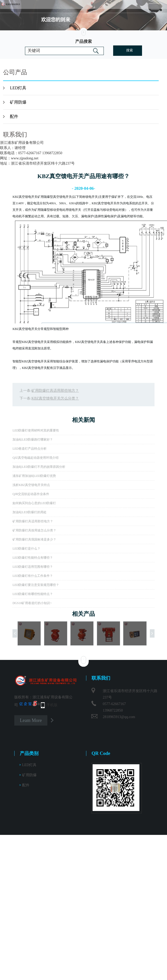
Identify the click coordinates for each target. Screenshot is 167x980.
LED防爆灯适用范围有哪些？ (33, 567)
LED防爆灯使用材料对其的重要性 (36, 430)
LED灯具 (18, 88)
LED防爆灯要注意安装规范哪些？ (36, 585)
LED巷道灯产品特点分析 (30, 449)
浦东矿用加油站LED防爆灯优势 (34, 476)
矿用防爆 (18, 102)
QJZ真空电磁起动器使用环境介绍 (36, 458)
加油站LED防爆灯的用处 (30, 512)
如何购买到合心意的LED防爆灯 (34, 503)
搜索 (130, 50)
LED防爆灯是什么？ (26, 549)
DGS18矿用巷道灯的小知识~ (32, 603)
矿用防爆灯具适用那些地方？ (55, 391)
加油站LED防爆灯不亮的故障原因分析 (39, 467)
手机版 (52, 705)
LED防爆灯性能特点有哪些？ (33, 558)
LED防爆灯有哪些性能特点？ (33, 594)
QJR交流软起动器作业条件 (31, 494)
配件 (14, 116)
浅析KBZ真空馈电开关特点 (31, 485)
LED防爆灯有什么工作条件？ (33, 576)
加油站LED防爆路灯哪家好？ (33, 440)
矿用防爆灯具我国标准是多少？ (34, 539)
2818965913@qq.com (119, 717)
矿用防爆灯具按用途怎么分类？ (34, 530)
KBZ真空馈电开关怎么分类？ (55, 398)
